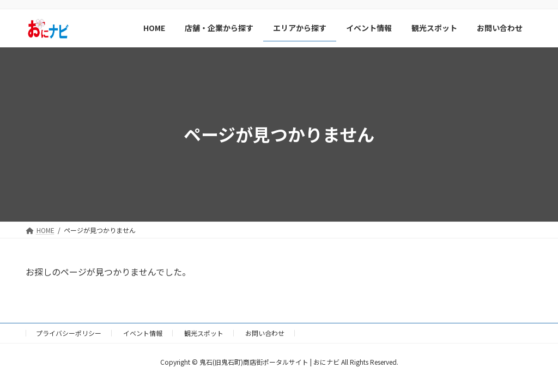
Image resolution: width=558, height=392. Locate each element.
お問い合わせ (265, 333)
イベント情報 (143, 333)
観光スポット (204, 333)
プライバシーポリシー (69, 333)
